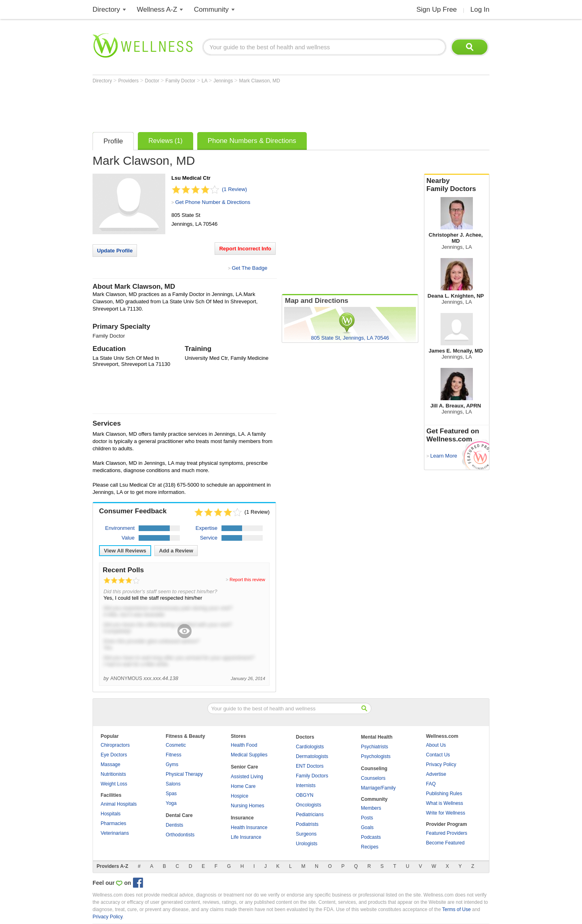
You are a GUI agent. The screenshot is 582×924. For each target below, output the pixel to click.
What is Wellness (445, 803)
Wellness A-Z (157, 9)
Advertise (436, 774)
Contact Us (438, 755)
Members (371, 808)
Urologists (307, 844)
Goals (367, 827)
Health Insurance (249, 827)
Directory (106, 9)
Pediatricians (310, 815)
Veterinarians (115, 833)
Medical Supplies (249, 755)
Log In (480, 9)
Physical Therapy (184, 774)
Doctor (153, 81)
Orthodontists (180, 835)
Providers (129, 81)
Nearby (457, 185)
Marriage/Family (378, 788)
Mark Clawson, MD (260, 81)
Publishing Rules (444, 794)
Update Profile (115, 251)
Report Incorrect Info (245, 249)
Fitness (174, 755)
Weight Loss (114, 784)
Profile (113, 141)
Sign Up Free (436, 9)
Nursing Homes (248, 806)
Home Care (243, 786)
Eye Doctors (114, 755)
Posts (367, 818)
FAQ (431, 784)
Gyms (172, 764)
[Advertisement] (240, 106)
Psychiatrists (374, 747)
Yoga (171, 803)
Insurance (242, 818)
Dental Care (179, 815)
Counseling (374, 769)
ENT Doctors (310, 766)
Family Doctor (181, 81)
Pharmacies (113, 823)
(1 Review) (234, 189)
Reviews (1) (165, 141)
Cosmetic (176, 745)
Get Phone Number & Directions (213, 202)
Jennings (224, 81)
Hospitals (111, 814)
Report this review (247, 580)
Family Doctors (312, 776)
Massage (111, 764)
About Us (436, 745)
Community (211, 9)
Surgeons (306, 834)
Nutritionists (113, 774)
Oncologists (309, 805)
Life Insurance (246, 837)
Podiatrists (307, 824)
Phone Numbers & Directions (252, 141)
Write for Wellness (446, 813)
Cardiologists (310, 747)
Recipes (370, 847)
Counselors (373, 778)
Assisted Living (247, 777)
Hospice (239, 796)
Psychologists (376, 756)
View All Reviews (125, 551)
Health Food (244, 745)
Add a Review (176, 551)
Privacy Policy (441, 764)
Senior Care (244, 767)
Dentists (174, 825)
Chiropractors (115, 745)
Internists (306, 785)
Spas (171, 794)
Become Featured (445, 843)
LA (205, 81)
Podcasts (371, 837)
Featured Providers (447, 833)
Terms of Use (457, 909)
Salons (173, 784)
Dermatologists (312, 756)
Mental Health (377, 737)
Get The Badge (249, 268)
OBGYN (305, 795)
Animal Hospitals (119, 804)
